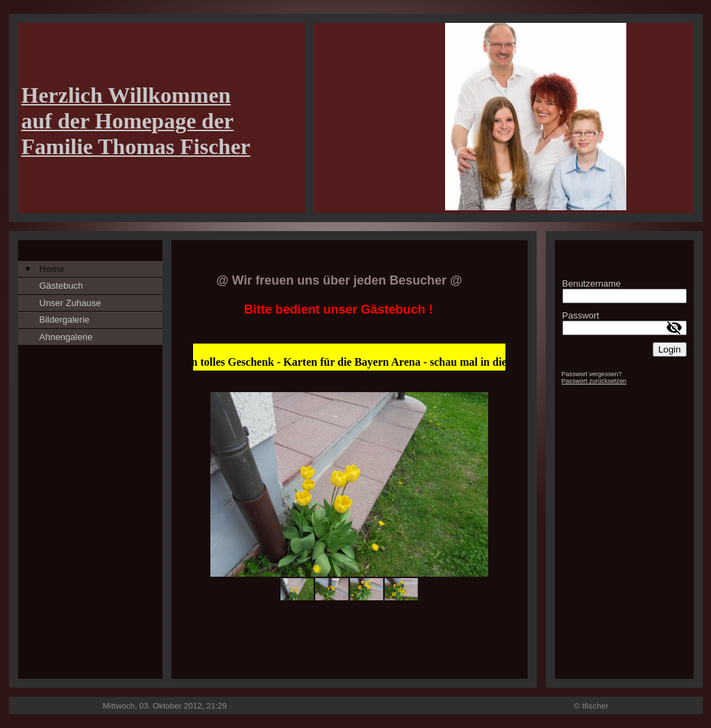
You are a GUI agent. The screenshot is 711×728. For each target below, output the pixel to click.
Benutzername (592, 283)
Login (670, 349)
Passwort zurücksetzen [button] (594, 381)
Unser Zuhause (70, 303)
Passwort (581, 315)
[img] (356, 118)
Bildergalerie (65, 320)
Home (52, 269)
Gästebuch (61, 286)
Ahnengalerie (66, 337)
